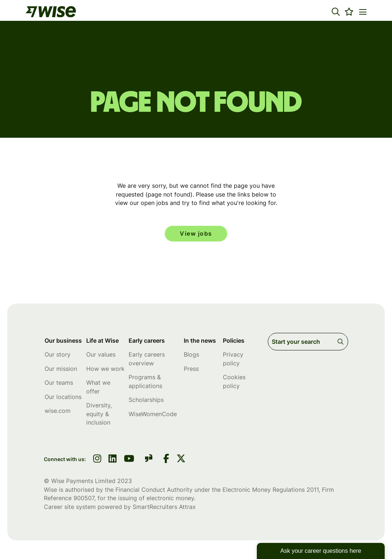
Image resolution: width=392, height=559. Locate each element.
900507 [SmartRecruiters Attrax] (84, 498)
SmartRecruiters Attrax (164, 507)
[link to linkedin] (113, 460)
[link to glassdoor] (149, 460)
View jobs (196, 234)
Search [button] (342, 342)
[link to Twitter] (181, 460)
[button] (336, 12)
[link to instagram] (97, 460)
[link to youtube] (129, 460)
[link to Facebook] (166, 460)
